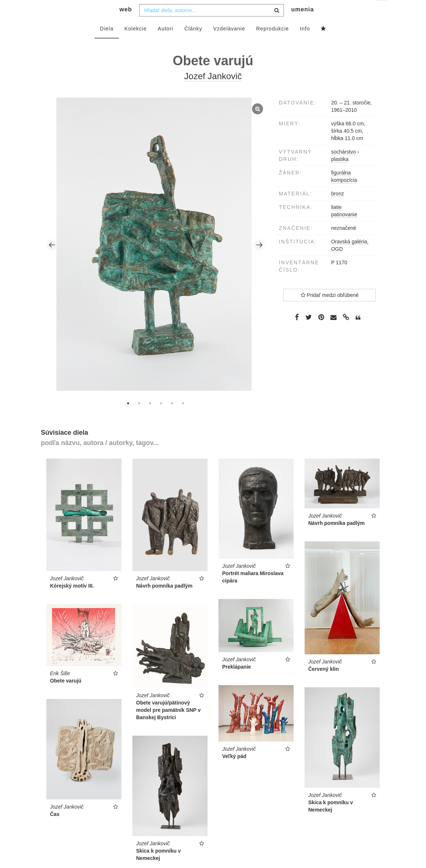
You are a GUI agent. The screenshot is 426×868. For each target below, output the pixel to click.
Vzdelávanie (229, 43)
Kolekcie (136, 43)
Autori (166, 43)
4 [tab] (161, 418)
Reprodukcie (273, 43)
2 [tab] (139, 418)
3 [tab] (150, 418)
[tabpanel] (156, 259)
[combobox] (212, 25)
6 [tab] (183, 418)
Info (305, 43)
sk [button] (382, 11)
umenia (303, 24)
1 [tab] (128, 418)
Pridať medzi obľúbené (330, 309)
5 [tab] (172, 418)
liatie (336, 221)
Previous (52, 260)
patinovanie (344, 229)
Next (259, 260)
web (126, 24)
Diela (107, 43)
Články (193, 43)
